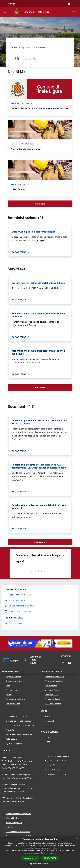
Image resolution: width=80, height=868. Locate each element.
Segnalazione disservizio (55, 760)
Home (15, 47)
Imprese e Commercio (54, 690)
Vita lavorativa (51, 686)
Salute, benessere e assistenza (19, 734)
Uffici (8, 686)
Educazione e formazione (16, 716)
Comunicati (50, 721)
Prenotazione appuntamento (57, 756)
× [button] (77, 838)
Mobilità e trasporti (53, 704)
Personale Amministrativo (17, 699)
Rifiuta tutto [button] (50, 858)
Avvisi (13, 103)
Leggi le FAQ (50, 765)
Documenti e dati (13, 704)
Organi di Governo (14, 677)
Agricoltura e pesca (14, 743)
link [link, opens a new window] (54, 853)
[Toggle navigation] (5, 12)
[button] (40, 864)
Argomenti (25, 47)
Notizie (14, 144)
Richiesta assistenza (54, 769)
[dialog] (40, 852)
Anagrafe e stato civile (54, 677)
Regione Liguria (10, 4)
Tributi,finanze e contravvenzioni (20, 725)
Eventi (48, 742)
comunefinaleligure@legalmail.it (20, 798)
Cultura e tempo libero (54, 681)
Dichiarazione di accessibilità (18, 832)
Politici (9, 695)
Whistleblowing (12, 818)
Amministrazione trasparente (18, 814)
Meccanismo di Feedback (55, 774)
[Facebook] (63, 663)
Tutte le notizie (40, 204)
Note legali (10, 827)
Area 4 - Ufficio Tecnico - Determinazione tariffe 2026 (39, 108)
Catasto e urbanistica (54, 699)
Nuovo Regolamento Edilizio (26, 149)
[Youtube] (70, 663)
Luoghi (48, 737)
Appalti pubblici (51, 695)
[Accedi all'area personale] (69, 4)
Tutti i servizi (40, 388)
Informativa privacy (14, 823)
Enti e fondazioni (13, 690)
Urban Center (18, 189)
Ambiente (10, 730)
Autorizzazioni (12, 739)
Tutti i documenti (40, 542)
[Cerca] (75, 12)
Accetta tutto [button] (30, 858)
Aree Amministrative (15, 681)
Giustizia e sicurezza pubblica (18, 721)
